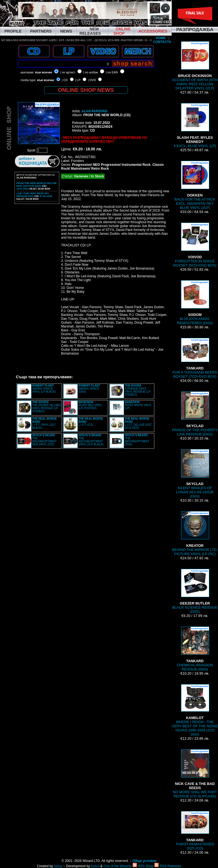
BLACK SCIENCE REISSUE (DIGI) (195, 591)
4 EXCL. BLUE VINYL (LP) (195, 126)
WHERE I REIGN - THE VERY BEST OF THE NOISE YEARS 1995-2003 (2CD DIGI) (195, 710)
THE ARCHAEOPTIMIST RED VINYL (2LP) (45, 440)
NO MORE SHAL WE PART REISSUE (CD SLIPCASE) (195, 774)
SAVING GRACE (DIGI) (89, 389)
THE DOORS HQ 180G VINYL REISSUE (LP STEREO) (47, 407)
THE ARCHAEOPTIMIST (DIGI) (137, 440)
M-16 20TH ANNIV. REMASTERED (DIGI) (195, 303)
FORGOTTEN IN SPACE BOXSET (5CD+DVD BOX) (195, 245)
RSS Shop (143, 866)
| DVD (92, 80)
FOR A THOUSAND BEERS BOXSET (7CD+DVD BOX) (195, 358)
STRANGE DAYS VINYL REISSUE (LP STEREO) (138, 390)
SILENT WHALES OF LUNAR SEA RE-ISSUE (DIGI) (195, 474)
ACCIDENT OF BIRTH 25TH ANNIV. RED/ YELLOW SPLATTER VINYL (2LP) (195, 66)
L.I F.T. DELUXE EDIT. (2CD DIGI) (138, 423)
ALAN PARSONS (94, 111)
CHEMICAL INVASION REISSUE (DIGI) (195, 649)
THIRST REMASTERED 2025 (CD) (195, 831)
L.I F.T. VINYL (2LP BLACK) (45, 423)
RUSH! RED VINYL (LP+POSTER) (90, 405)
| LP (78, 80)
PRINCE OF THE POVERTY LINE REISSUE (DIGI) (195, 414)
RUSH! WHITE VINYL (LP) (138, 405)
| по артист (68, 72)
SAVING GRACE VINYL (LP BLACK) (44, 389)
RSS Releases (168, 866)
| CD (65, 80)
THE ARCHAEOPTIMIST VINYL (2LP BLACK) (91, 440)
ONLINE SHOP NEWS (86, 90)
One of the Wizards (118, 866)
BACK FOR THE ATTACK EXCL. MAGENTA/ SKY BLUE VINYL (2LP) (195, 185)
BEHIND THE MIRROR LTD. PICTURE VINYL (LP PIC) (195, 534)
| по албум (91, 72)
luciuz (58, 866)
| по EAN (112, 72)
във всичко (44, 72)
